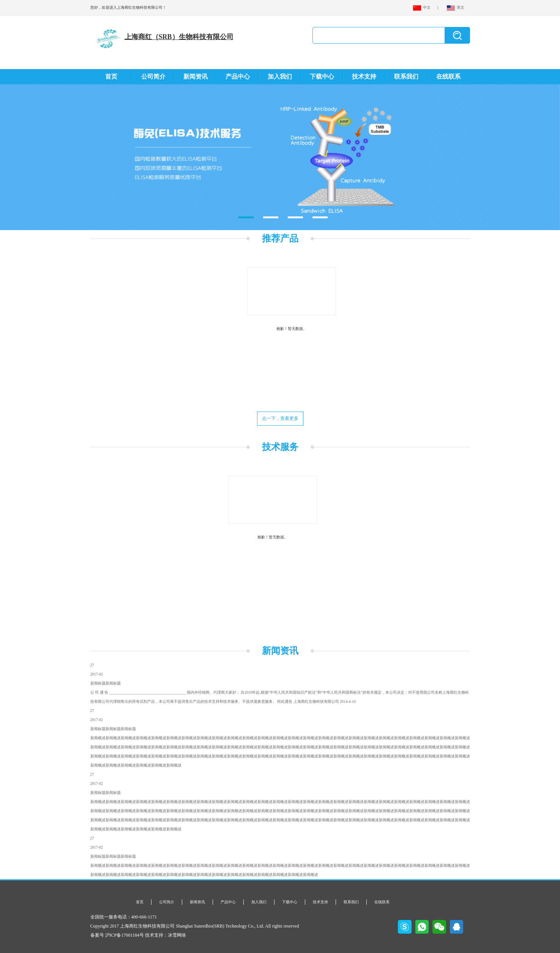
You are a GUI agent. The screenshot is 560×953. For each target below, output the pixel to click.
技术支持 (364, 77)
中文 (422, 7)
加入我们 (280, 77)
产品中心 (238, 77)
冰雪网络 (177, 935)
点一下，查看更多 (280, 418)
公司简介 (153, 77)
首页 (111, 77)
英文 (456, 7)
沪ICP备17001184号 (125, 935)
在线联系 (448, 77)
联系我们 (406, 77)
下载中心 (322, 77)
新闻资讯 (196, 77)
